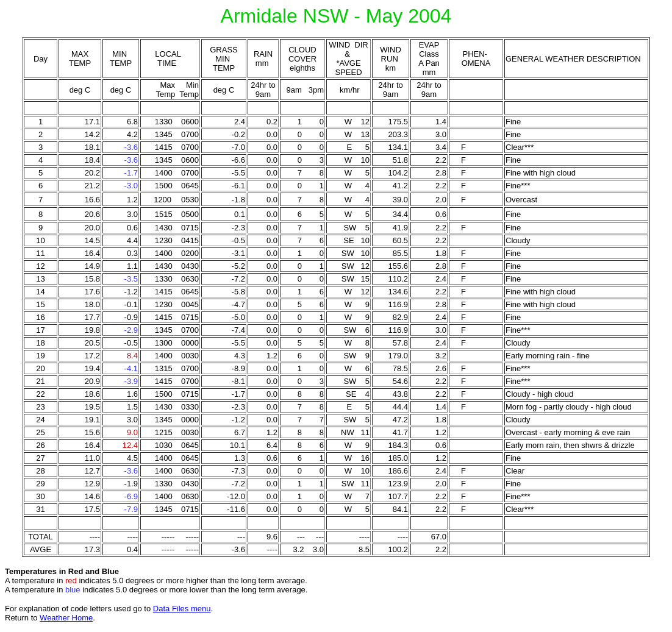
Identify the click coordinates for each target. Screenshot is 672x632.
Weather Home (66, 618)
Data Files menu (182, 609)
